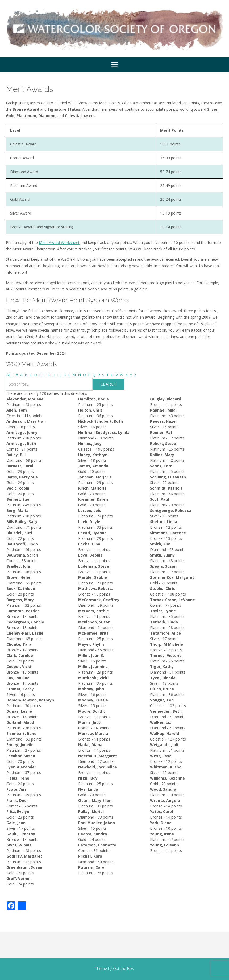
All (8, 375)
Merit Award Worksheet (59, 243)
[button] (114, 65)
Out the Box (123, 968)
